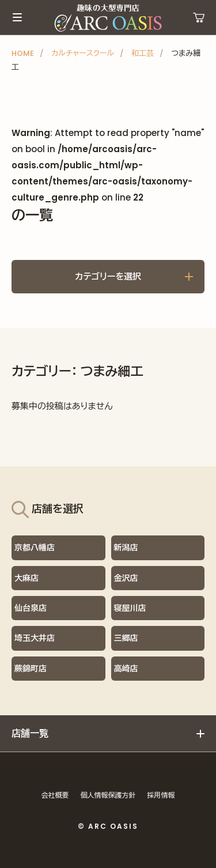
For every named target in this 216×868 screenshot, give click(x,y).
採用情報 (161, 795)
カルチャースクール (83, 53)
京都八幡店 (35, 548)
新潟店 (126, 548)
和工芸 (143, 53)
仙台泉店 (31, 608)
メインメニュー (17, 17)
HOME (23, 53)
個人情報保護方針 (108, 795)
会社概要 (55, 795)
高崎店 (126, 669)
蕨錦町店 (31, 669)
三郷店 (126, 638)
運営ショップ (199, 17)
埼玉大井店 (35, 638)
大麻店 (26, 578)
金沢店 (126, 578)
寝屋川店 (130, 608)
